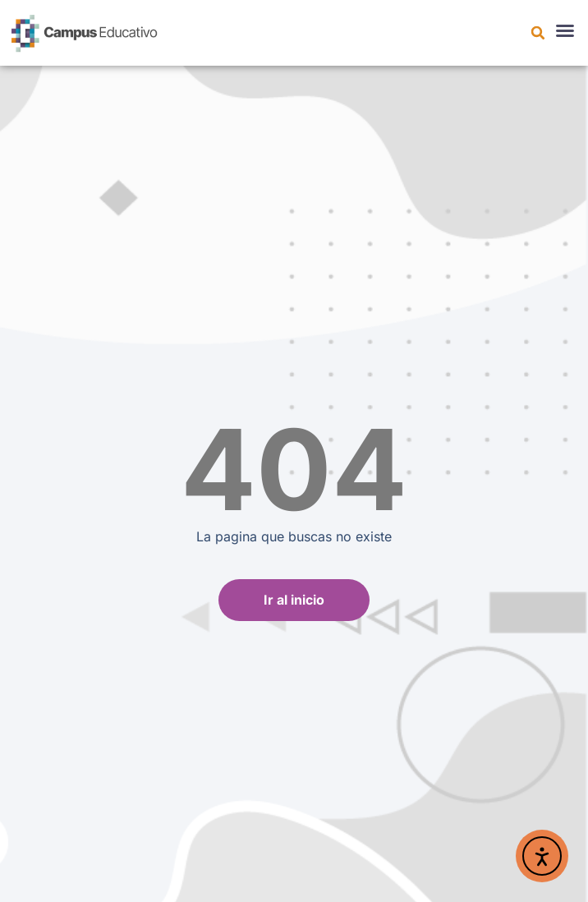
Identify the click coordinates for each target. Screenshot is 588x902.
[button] (538, 33)
